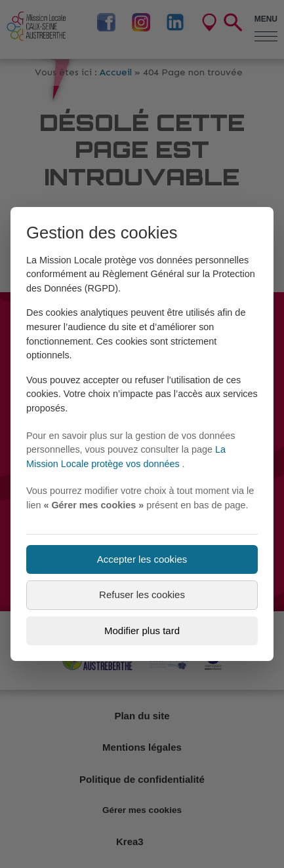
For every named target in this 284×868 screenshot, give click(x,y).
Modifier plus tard (142, 631)
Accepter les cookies (142, 559)
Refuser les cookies (142, 594)
